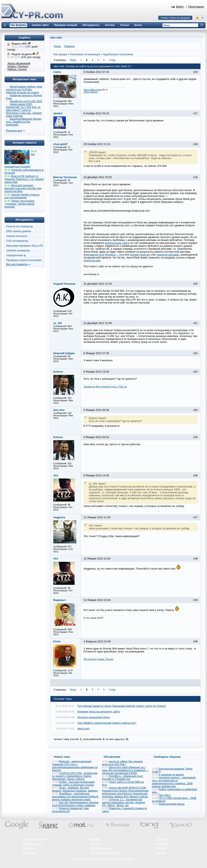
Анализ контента (17, 236)
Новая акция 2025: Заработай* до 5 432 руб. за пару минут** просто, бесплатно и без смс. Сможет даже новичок (24, 110)
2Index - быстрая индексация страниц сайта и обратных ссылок (73, 783)
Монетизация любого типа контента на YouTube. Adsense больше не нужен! (24, 90)
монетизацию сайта (117, 243)
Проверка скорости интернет (24, 260)
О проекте (29, 853)
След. (112, 60)
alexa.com (84, 729)
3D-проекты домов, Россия (98, 659)
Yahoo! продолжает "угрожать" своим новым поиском (20, 204)
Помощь (95, 844)
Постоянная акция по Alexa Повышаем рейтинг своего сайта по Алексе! (122, 706)
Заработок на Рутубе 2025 (26, 101)
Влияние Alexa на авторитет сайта (99, 712)
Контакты (29, 848)
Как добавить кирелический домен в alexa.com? (107, 723)
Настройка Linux (93, 90)
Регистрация (196, 7)
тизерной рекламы (168, 255)
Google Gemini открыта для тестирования (22, 196)
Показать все (14, 131)
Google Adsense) (140, 255)
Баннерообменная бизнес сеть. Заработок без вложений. (24, 122)
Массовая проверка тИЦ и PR (25, 246)
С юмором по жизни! (171, 775)
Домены (161, 848)
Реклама (95, 839)
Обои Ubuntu (91, 92)
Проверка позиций (34, 839)
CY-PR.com (113, 859)
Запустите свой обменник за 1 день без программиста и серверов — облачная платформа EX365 (125, 770)
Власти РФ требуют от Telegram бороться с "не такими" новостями (24, 179)
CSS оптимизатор (17, 241)
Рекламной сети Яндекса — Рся (104, 255)
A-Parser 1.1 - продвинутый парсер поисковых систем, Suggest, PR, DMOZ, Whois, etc (124, 802)
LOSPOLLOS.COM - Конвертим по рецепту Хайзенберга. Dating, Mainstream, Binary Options (75, 776)
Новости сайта (32, 844)
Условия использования (104, 853)
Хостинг (161, 853)
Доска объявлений (19, 63)
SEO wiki (162, 839)
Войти (180, 7)
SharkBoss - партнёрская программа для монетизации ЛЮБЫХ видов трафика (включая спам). (75, 797)
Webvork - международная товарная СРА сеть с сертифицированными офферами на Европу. (75, 766)
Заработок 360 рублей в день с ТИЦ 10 (105, 387)
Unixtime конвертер (18, 251)
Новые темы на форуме (175, 18)
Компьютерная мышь (172, 804)
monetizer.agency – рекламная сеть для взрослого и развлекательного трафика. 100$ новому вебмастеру (174, 782)
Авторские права (100, 848)
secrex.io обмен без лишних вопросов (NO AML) (122, 763)
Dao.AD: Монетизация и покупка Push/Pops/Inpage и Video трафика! (75, 804)
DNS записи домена (19, 231)
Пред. (73, 60)
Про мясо (165, 795)
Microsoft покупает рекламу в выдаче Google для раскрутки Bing (23, 188)
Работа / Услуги (17, 69)
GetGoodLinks (92, 261)
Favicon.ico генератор (20, 226)
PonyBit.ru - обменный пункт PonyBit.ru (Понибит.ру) (123, 778)
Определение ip (16, 255)
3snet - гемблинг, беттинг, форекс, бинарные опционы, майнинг (75, 789)
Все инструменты (17, 264)
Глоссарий (163, 844)
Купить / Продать (18, 66)
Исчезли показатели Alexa (94, 717)
